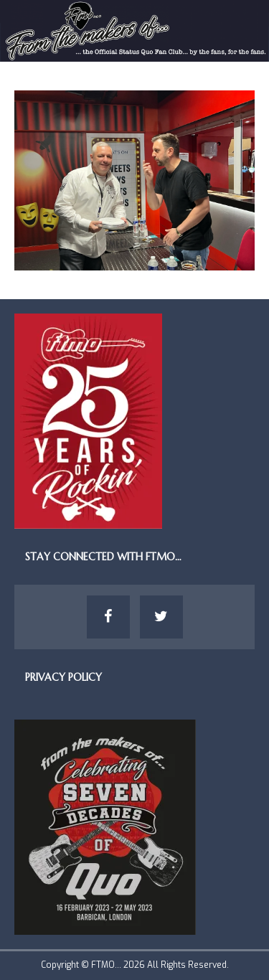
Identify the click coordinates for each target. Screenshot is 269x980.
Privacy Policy (63, 677)
